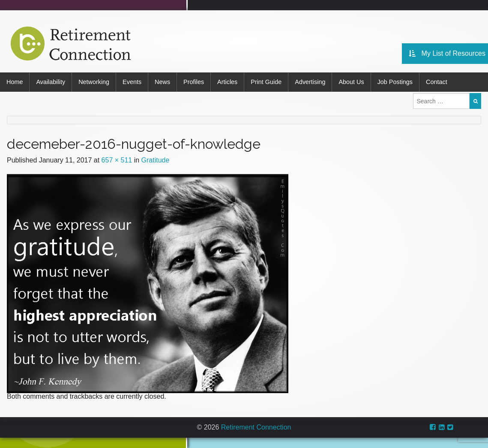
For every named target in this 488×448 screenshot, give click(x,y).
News (162, 82)
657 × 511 (117, 160)
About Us (351, 82)
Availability (51, 82)
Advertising (310, 82)
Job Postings (395, 82)
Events (132, 82)
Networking (94, 82)
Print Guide (266, 82)
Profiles (194, 82)
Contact (437, 82)
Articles (227, 82)
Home (15, 82)
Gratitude (156, 160)
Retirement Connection (256, 427)
